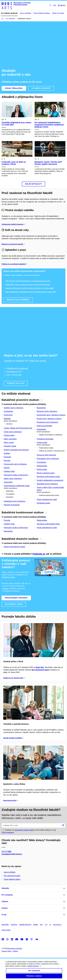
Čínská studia (9, 435)
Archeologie (8, 411)
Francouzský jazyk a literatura (15, 464)
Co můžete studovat (9, 13)
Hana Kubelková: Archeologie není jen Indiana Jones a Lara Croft (31, 292)
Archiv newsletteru (8, 832)
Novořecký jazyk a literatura (47, 422)
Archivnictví (8, 415)
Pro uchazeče (7, 895)
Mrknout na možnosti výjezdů (12, 244)
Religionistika (42, 466)
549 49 (6, 852)
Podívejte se (39, 554)
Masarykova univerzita (14, 948)
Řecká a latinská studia (46, 473)
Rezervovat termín (10, 800)
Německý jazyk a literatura (47, 411)
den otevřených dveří (40, 670)
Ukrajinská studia (43, 503)
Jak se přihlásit (25, 13)
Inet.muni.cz (57, 925)
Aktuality (5, 888)
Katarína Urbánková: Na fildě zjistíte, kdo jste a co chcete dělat (29, 288)
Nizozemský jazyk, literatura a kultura (51, 415)
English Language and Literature (16, 450)
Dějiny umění (9, 443)
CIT (46, 925)
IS (50, 925)
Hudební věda (9, 471)
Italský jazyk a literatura (13, 479)
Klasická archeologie (12, 505)
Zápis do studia (58, 13)
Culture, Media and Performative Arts (18, 428)
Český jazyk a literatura (13, 432)
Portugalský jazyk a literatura (48, 459)
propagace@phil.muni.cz (12, 854)
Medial (36, 925)
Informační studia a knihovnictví (16, 475)
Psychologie (41, 462)
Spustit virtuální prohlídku (13, 738)
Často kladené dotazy (42, 13)
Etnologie (7, 457)
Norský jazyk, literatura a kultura (49, 419)
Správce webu (6, 951)
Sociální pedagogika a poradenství (50, 480)
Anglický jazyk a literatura (14, 408)
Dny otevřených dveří (12, 876)
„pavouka (5, 589)
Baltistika (7, 419)
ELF (41, 925)
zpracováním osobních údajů (24, 830)
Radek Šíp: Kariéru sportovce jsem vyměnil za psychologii (28, 285)
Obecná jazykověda (44, 426)
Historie (7, 468)
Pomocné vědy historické (46, 455)
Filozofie (7, 461)
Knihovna (14, 925)
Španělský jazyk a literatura (47, 484)
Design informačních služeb (14, 547)
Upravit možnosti (34, 968)
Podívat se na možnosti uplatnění (14, 264)
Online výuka (6, 930)
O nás (4, 915)
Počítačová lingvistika (45, 439)
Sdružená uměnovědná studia (48, 477)
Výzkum (5, 901)
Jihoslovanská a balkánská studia (17, 486)
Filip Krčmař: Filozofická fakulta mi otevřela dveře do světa (28, 281)
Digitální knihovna (25, 925)
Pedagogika (41, 429)
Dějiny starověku (10, 439)
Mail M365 (5, 925)
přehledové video (8, 577)
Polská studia (42, 443)
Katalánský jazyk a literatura (15, 501)
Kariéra (5, 908)
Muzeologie (41, 408)
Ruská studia (42, 469)
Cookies (15, 951)
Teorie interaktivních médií (47, 499)
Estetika (7, 453)
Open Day (40, 667)
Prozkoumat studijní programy (13, 224)
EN (55, 5)
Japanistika (8, 482)
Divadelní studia (10, 446)
